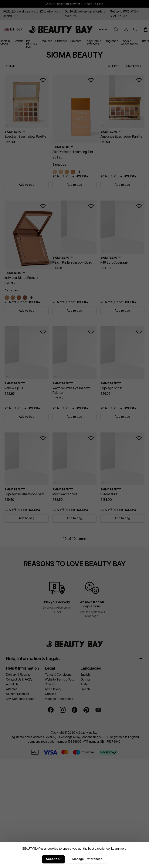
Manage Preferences (87, 859)
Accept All (53, 859)
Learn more (119, 848)
